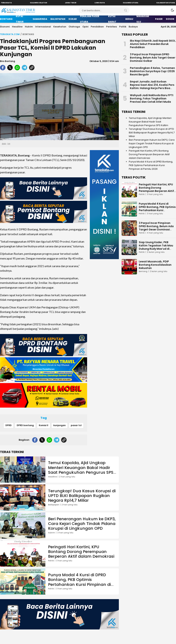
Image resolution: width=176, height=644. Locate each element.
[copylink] (32, 68)
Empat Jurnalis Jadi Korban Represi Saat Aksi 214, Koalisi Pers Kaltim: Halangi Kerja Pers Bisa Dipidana (152, 86)
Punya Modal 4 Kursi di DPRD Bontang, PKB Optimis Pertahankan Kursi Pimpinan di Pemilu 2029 (79, 582)
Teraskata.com (10, 34)
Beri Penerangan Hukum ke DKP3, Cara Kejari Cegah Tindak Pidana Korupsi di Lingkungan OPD (82, 524)
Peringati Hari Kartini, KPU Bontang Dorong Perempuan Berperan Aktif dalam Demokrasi (81, 552)
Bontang (28, 34)
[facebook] (3, 68)
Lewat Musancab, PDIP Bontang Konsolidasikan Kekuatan (155, 265)
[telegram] (24, 68)
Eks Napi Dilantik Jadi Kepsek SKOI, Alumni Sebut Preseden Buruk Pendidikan (153, 44)
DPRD (9, 425)
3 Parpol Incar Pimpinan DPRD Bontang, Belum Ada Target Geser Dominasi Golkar (153, 58)
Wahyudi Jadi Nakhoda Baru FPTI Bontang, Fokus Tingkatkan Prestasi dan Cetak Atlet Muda (152, 98)
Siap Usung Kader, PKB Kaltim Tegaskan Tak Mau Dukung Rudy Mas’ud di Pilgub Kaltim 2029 (156, 247)
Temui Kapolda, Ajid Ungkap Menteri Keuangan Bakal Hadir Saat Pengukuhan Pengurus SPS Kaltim (81, 470)
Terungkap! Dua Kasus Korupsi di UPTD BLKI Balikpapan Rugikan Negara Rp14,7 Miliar (82, 496)
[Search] (126, 10)
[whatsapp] (17, 68)
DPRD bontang (25, 425)
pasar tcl (76, 425)
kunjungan (60, 425)
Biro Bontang (8, 61)
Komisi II (44, 425)
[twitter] (10, 68)
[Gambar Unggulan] (59, 107)
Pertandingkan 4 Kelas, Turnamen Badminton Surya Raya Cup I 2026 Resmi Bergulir (152, 71)
